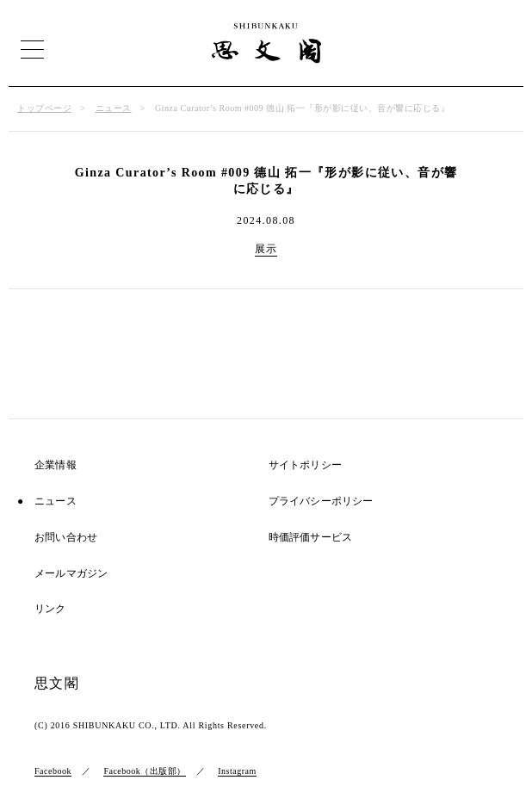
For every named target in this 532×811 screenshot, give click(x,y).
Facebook (53, 771)
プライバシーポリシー (321, 501)
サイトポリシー (305, 465)
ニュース (114, 108)
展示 (266, 249)
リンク (50, 609)
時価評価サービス (311, 538)
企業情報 (56, 465)
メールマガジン (71, 574)
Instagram (237, 771)
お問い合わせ (66, 538)
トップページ (44, 108)
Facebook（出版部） (144, 771)
